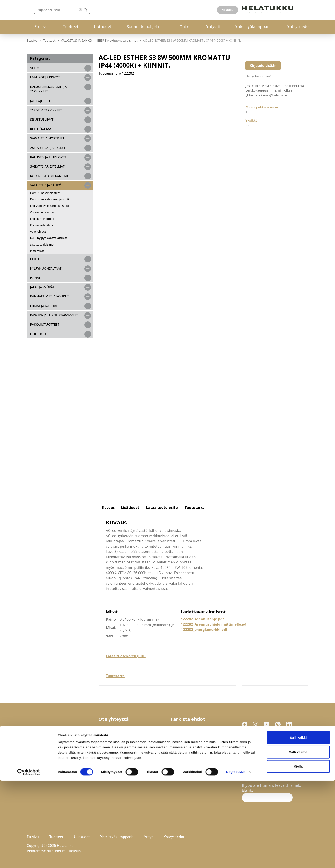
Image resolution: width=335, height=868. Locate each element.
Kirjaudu (298, 10)
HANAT (35, 278)
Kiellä (298, 854)
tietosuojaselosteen (274, 765)
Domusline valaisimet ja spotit (50, 199)
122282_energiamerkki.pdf (204, 630)
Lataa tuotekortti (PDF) (126, 656)
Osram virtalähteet (43, 225)
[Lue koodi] (214, 10)
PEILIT (35, 259)
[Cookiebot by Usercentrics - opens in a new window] (29, 859)
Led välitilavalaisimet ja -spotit (50, 206)
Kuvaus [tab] (108, 508)
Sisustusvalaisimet (42, 244)
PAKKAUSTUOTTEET (45, 324)
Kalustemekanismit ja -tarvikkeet (49, 89)
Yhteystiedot (299, 26)
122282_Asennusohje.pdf (202, 619)
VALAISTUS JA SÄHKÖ (76, 40)
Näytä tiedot (236, 859)
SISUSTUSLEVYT (42, 119)
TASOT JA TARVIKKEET (46, 110)
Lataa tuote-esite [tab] (162, 508)
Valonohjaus (38, 231)
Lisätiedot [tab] (130, 508)
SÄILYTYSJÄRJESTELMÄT (47, 166)
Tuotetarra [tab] (194, 508)
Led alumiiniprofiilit (43, 219)
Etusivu (41, 26)
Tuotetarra (115, 676)
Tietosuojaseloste (186, 739)
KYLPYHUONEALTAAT (46, 268)
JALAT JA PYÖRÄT (42, 287)
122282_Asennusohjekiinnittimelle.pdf (214, 624)
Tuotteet (71, 26)
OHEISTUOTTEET (43, 334)
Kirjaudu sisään (263, 66)
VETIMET (37, 68)
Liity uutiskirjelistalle (262, 776)
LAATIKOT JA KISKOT (45, 77)
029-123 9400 (119, 747)
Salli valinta (298, 839)
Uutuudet (103, 26)
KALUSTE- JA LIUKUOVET (48, 157)
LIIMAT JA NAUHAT (44, 306)
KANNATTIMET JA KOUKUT (50, 296)
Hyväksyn (265, 765)
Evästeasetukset (185, 744)
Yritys (211, 26)
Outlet (185, 26)
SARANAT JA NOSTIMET (47, 138)
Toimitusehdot (183, 729)
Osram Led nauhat (42, 212)
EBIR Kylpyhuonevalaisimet (117, 40)
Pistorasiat (37, 251)
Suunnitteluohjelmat (145, 26)
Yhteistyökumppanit (254, 26)
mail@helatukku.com (118, 757)
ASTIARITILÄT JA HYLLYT (48, 148)
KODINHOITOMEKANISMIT (50, 176)
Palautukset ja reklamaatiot (195, 734)
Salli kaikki (298, 825)
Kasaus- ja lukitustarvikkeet (54, 315)
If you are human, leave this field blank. (272, 788)
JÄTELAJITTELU (41, 101)
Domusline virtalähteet (45, 193)
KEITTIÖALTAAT (42, 129)
